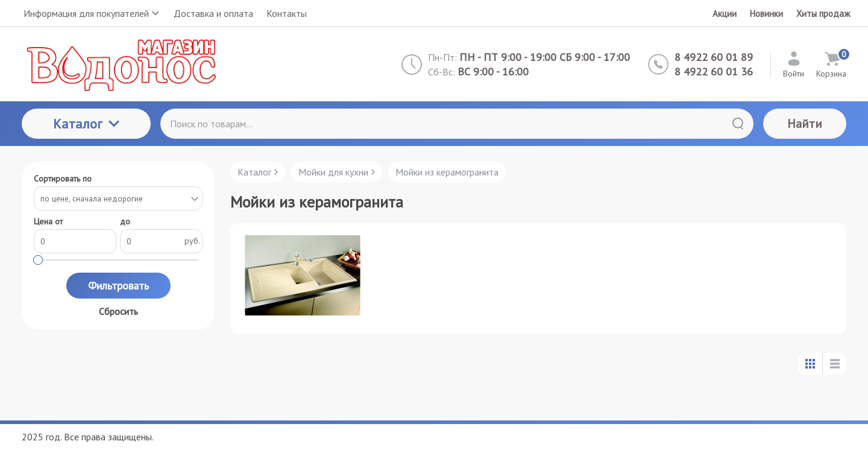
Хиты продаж (823, 14)
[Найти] (738, 124)
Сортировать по (63, 179)
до (125, 222)
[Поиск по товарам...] (457, 124)
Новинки (766, 14)
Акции (725, 14)
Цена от (48, 222)
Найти (805, 124)
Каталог (86, 124)
